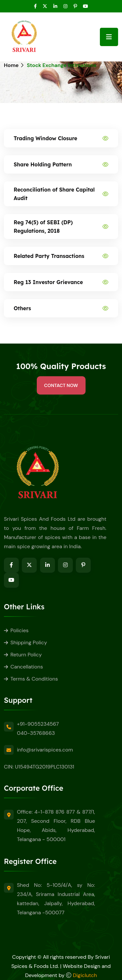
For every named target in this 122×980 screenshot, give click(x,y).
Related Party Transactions (49, 256)
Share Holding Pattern (43, 164)
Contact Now (61, 385)
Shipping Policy (29, 642)
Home (11, 65)
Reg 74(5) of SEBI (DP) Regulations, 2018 (43, 227)
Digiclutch (85, 975)
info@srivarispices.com (45, 750)
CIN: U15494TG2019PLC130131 (39, 767)
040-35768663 (36, 733)
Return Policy (26, 655)
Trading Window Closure (45, 138)
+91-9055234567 (38, 724)
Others (22, 308)
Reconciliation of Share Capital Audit (54, 194)
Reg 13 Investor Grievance (48, 282)
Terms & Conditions (34, 679)
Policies (20, 630)
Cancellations (27, 667)
